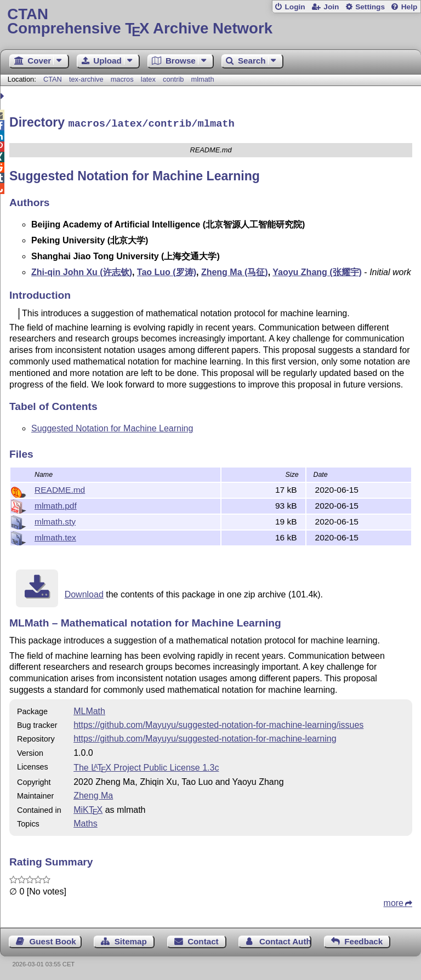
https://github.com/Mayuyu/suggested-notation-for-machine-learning (205, 737)
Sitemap (131, 940)
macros (122, 79)
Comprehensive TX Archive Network (210, 22)
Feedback (363, 940)
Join (331, 7)
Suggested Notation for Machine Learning (112, 427)
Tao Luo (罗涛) (167, 270)
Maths (86, 822)
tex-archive (86, 79)
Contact (203, 940)
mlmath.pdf (56, 504)
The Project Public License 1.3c (146, 766)
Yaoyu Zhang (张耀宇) (317, 270)
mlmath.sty (55, 520)
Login (295, 7)
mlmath (203, 79)
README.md (60, 488)
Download (84, 593)
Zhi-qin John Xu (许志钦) (82, 270)
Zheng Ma (93, 794)
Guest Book (53, 940)
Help (409, 7)
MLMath (89, 710)
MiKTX (88, 808)
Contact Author (285, 940)
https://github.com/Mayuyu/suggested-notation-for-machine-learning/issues (218, 723)
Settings (370, 7)
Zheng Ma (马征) (235, 270)
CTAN (53, 79)
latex (148, 79)
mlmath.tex (55, 536)
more (394, 901)
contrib (173, 79)
